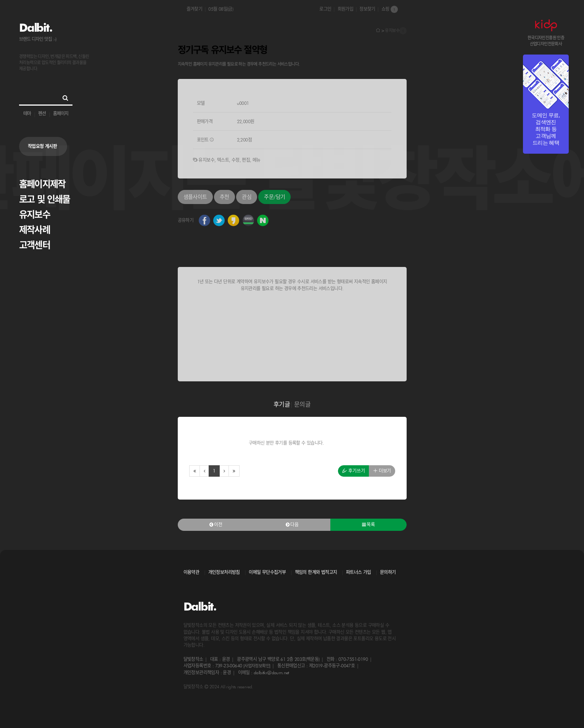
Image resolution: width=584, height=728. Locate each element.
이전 (216, 525)
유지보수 (35, 215)
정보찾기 (367, 9)
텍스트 (223, 160)
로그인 (325, 9)
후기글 (282, 404)
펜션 (42, 113)
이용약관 (191, 572)
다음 (292, 525)
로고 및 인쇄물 (45, 199)
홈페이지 (61, 113)
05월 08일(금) (221, 9)
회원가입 (346, 9)
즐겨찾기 (195, 9)
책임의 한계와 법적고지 (316, 572)
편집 (246, 160)
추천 (224, 197)
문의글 (302, 404)
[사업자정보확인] (257, 666)
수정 (236, 160)
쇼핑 (390, 9)
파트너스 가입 (359, 572)
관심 (247, 197)
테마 (27, 113)
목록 (368, 525)
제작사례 (35, 230)
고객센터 (35, 245)
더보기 (382, 471)
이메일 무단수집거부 (267, 572)
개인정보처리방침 (224, 572)
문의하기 (388, 572)
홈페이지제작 (42, 184)
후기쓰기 (354, 471)
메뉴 (257, 160)
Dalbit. (35, 27)
